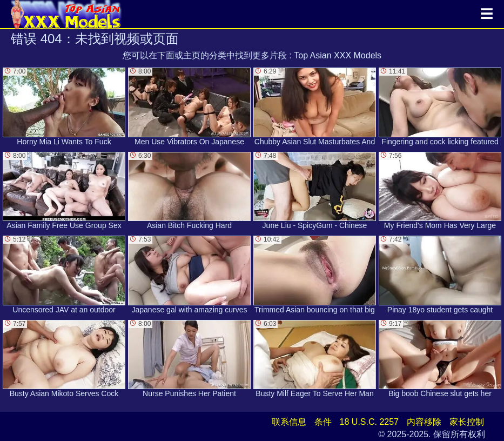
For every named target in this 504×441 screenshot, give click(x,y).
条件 (323, 422)
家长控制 (467, 422)
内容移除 (424, 422)
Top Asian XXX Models (338, 55)
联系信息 (289, 422)
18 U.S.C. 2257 (369, 422)
